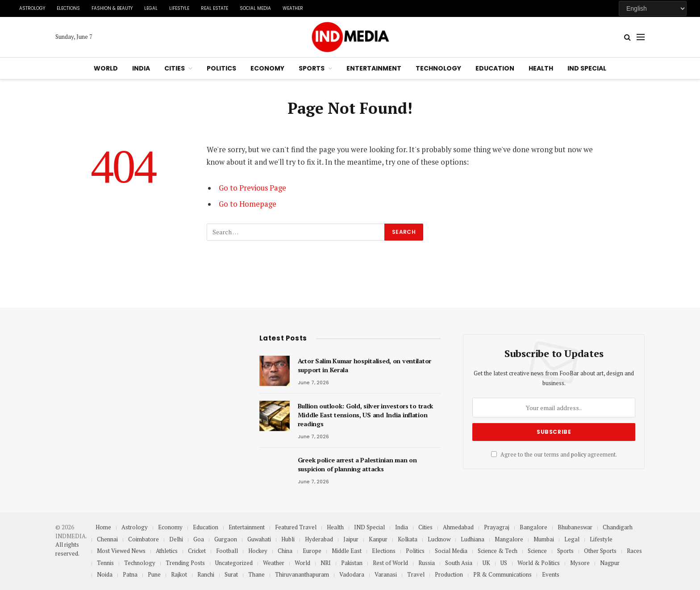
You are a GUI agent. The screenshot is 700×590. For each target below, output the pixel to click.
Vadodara (352, 574)
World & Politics (539, 563)
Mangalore (509, 539)
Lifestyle (179, 8)
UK (486, 563)
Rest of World (390, 563)
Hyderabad (319, 539)
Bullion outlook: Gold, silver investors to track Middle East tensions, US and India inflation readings (366, 415)
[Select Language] (653, 8)
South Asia (459, 563)
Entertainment (374, 68)
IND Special (587, 68)
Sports (312, 68)
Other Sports (600, 551)
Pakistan (352, 563)
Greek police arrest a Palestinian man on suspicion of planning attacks (357, 464)
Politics (221, 68)
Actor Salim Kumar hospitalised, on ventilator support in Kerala (365, 365)
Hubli (288, 539)
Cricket (197, 551)
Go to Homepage (248, 204)
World (106, 68)
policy (579, 455)
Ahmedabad (458, 527)
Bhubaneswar (575, 527)
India (141, 68)
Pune (154, 574)
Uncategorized (234, 563)
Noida (105, 574)
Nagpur (610, 563)
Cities (175, 68)
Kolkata (408, 539)
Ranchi (206, 574)
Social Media (255, 8)
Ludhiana (473, 539)
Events (551, 574)
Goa (199, 539)
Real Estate (215, 8)
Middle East (347, 551)
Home (103, 527)
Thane (256, 574)
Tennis (105, 563)
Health (541, 68)
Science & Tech (498, 551)
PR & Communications (502, 574)
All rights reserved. (67, 549)
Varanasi (386, 574)
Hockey (258, 551)
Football (227, 551)
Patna (130, 574)
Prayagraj (497, 527)
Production (449, 574)
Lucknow (439, 539)
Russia (427, 563)
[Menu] (641, 37)
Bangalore (533, 527)
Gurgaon (226, 539)
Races (634, 551)
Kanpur (378, 539)
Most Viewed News (121, 551)
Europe (312, 551)
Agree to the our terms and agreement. (554, 455)
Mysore (580, 563)
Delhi (176, 539)
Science (537, 551)
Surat (231, 574)
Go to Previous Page (252, 188)
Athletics (167, 551)
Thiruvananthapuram (302, 574)
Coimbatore (144, 539)
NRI (326, 563)
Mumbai (544, 539)
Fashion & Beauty (112, 8)
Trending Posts (185, 563)
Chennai (107, 539)
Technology (438, 68)
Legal (151, 8)
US (504, 563)
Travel (416, 574)
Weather (293, 8)
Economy (267, 68)
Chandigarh (618, 527)
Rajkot (179, 574)
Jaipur (351, 539)
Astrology (32, 8)
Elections (68, 8)
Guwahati (259, 539)
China (285, 551)
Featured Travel (296, 527)
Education (495, 68)
